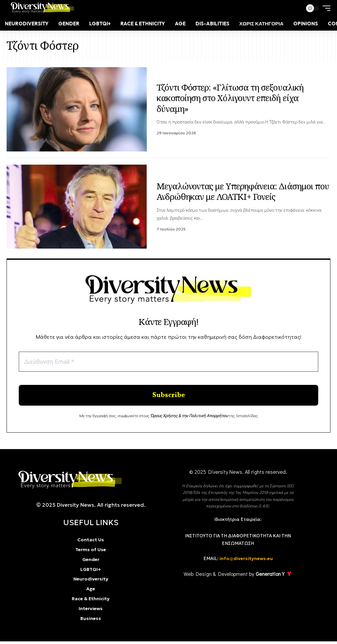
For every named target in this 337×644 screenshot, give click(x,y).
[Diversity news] (41, 8)
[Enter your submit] (168, 397)
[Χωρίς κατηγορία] (261, 24)
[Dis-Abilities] (212, 24)
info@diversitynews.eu (246, 561)
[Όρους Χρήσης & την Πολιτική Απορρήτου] (189, 418)
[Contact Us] (91, 543)
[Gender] (69, 24)
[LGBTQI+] (100, 24)
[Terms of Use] (91, 552)
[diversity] (68, 482)
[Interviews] (91, 611)
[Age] (180, 24)
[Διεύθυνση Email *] (168, 362)
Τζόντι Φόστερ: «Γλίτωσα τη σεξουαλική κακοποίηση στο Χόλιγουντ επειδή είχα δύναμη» (230, 98)
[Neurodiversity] (27, 24)
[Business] (91, 621)
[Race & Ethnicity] (143, 24)
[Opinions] (306, 24)
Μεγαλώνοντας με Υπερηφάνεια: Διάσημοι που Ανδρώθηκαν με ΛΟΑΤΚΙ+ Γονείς (243, 191)
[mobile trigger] (325, 8)
